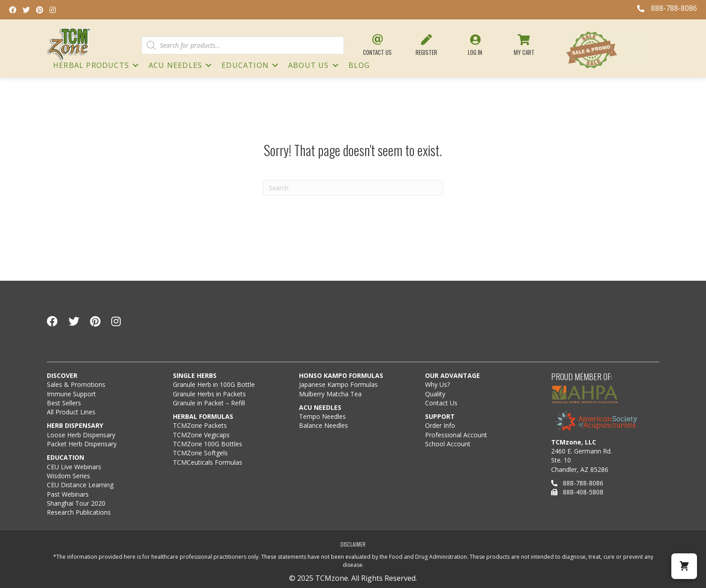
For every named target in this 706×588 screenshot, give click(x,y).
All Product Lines (71, 412)
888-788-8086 (577, 483)
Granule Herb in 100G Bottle (214, 384)
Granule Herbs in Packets (209, 394)
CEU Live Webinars (74, 467)
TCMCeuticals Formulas (208, 462)
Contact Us (441, 403)
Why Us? (437, 384)
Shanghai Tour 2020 (76, 503)
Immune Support (71, 394)
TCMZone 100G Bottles (208, 444)
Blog (359, 65)
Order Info (441, 425)
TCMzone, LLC (574, 442)
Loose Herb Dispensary (81, 435)
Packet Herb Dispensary (82, 444)
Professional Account (456, 435)
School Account (448, 444)
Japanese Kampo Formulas (338, 384)
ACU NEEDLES (175, 65)
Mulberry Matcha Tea (330, 394)
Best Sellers (64, 403)
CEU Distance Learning (80, 485)
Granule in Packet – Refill (209, 403)
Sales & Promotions (76, 384)
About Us (309, 65)
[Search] (353, 188)
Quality (435, 394)
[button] (684, 566)
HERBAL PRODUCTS (91, 65)
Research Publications (79, 512)
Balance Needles (324, 425)
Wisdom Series (68, 476)
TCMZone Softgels (200, 453)
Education (245, 65)
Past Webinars (68, 494)
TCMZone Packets (200, 425)
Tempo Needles (323, 416)
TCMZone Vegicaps (201, 435)
